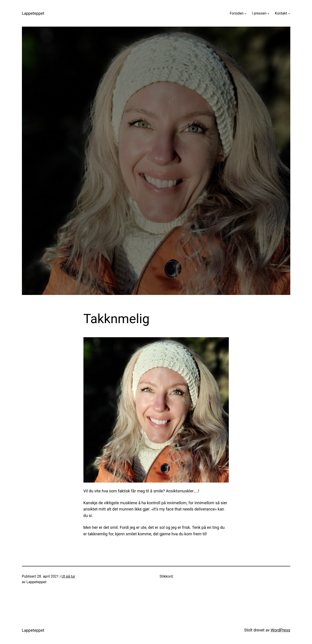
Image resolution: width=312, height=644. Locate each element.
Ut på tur (68, 576)
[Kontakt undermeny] (289, 13)
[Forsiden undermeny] (246, 13)
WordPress (280, 630)
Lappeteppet (33, 13)
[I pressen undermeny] (268, 13)
